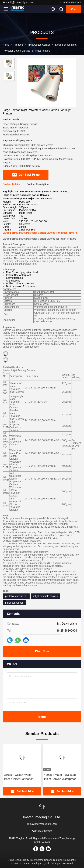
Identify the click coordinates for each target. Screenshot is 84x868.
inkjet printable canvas (46, 596)
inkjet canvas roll (14, 603)
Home (6, 45)
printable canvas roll (16, 596)
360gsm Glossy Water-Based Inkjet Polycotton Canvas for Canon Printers (21, 777)
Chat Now (42, 651)
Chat (74, 9)
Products (18, 45)
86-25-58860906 (71, 2)
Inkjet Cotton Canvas (39, 45)
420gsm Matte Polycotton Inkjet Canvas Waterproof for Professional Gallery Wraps (62, 777)
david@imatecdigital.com (18, 2)
